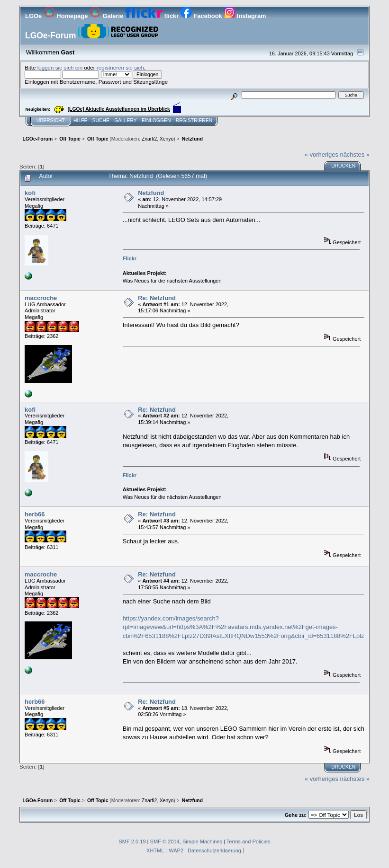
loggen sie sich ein (60, 67)
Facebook (202, 16)
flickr (153, 16)
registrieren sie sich (120, 67)
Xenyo (167, 139)
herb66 (35, 514)
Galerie (107, 16)
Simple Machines (202, 841)
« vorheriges (321, 155)
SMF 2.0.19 (132, 841)
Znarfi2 (149, 139)
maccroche (41, 298)
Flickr (130, 258)
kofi (30, 193)
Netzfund (151, 193)
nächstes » (355, 155)
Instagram (245, 16)
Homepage (67, 16)
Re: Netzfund (157, 298)
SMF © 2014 (165, 841)
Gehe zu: (296, 815)
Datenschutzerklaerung (214, 850)
